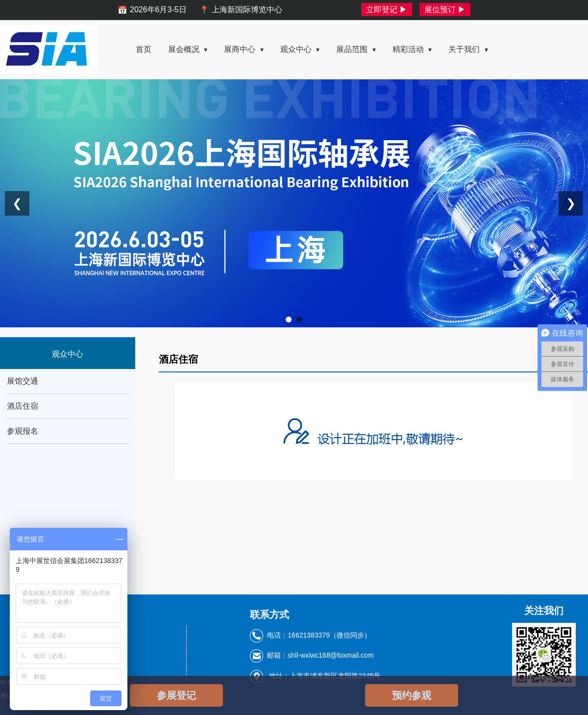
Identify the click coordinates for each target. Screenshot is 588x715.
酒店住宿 (23, 406)
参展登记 (176, 695)
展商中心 (244, 49)
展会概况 (188, 49)
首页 (144, 49)
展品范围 (356, 49)
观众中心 (300, 49)
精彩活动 (412, 49)
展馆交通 (23, 381)
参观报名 (23, 431)
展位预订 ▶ (445, 10)
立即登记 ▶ (387, 10)
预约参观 (412, 695)
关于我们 (468, 49)
